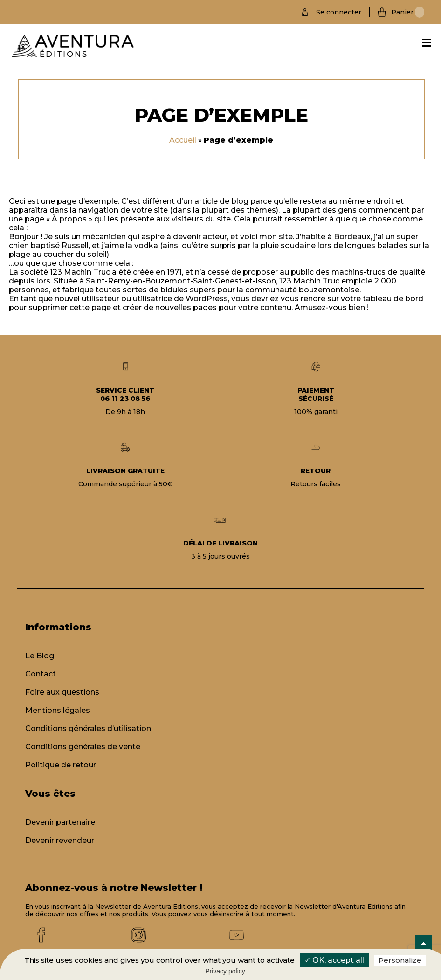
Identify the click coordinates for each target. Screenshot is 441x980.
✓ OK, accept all (334, 960)
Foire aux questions (62, 692)
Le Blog (40, 656)
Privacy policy (225, 971)
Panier (408, 12)
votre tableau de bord (382, 299)
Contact (41, 674)
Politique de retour (61, 765)
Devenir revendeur (60, 840)
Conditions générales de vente (83, 747)
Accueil (183, 140)
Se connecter (339, 12)
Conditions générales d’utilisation (88, 728)
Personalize (400, 960)
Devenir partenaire (60, 822)
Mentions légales (58, 710)
